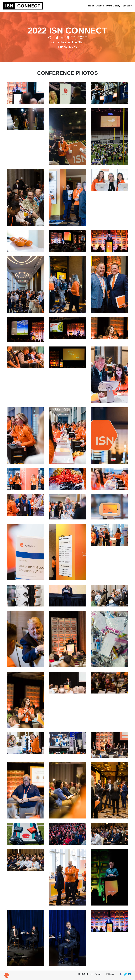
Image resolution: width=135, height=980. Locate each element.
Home (91, 6)
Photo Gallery (113, 6)
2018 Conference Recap (89, 974)
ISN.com (110, 974)
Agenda (100, 6)
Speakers (127, 6)
